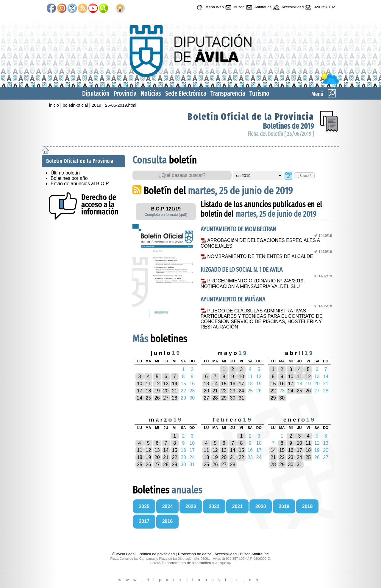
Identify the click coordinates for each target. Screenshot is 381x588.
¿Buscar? (305, 176)
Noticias (151, 93)
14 (175, 384)
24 (140, 398)
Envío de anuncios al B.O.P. (80, 184)
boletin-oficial (75, 105)
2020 (261, 506)
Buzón (234, 7)
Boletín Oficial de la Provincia (251, 117)
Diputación (96, 93)
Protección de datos (195, 554)
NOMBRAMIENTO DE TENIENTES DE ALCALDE (261, 256)
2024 (168, 506)
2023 (191, 506)
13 (166, 384)
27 (166, 398)
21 (175, 391)
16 (233, 384)
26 (157, 398)
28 (175, 398)
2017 (144, 521)
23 (233, 391)
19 (157, 391)
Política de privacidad (157, 554)
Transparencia (228, 93)
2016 (168, 521)
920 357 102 (319, 7)
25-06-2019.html (121, 105)
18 (149, 391)
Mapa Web (209, 7)
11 (149, 384)
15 (224, 384)
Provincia (125, 93)
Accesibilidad (288, 7)
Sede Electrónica (186, 93)
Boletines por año (69, 178)
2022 (214, 506)
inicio (54, 105)
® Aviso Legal (124, 554)
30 (233, 398)
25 (149, 398)
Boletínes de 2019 (288, 126)
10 (140, 384)
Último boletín (65, 173)
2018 (307, 506)
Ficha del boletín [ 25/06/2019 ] (281, 134)
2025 (144, 506)
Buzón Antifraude (254, 554)
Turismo (259, 93)
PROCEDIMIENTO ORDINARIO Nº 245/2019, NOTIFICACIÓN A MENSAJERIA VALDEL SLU (253, 284)
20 (166, 391)
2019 (96, 105)
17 (140, 391)
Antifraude (258, 7)
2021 (238, 506)
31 (241, 398)
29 (224, 398)
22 (224, 391)
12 (157, 384)
